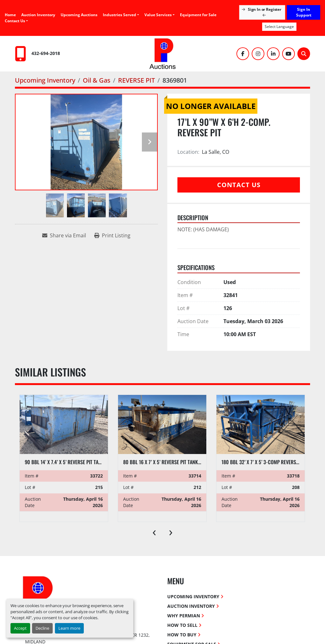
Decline (42, 628)
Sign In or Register (262, 12)
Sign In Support (304, 12)
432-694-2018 (46, 53)
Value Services (158, 15)
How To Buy (182, 635)
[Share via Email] (64, 235)
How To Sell (182, 625)
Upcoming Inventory (193, 597)
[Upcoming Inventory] (45, 80)
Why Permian (184, 616)
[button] (159, 15)
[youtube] (289, 54)
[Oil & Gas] (97, 80)
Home (10, 15)
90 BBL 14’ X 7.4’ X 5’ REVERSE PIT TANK (64, 462)
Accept (20, 628)
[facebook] (243, 54)
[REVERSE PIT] (136, 80)
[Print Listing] (112, 235)
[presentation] (154, 531)
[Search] (304, 54)
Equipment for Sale (198, 15)
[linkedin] (273, 54)
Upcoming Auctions (79, 15)
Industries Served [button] (119, 15)
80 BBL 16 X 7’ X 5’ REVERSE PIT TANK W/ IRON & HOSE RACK (184, 462)
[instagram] (258, 54)
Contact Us (15, 21)
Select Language (279, 27)
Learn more (69, 628)
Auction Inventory (38, 15)
